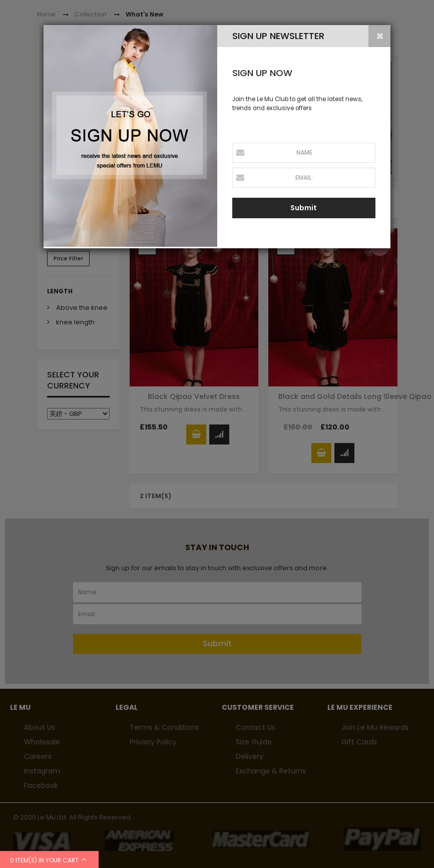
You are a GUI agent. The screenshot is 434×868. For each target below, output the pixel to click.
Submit (304, 208)
